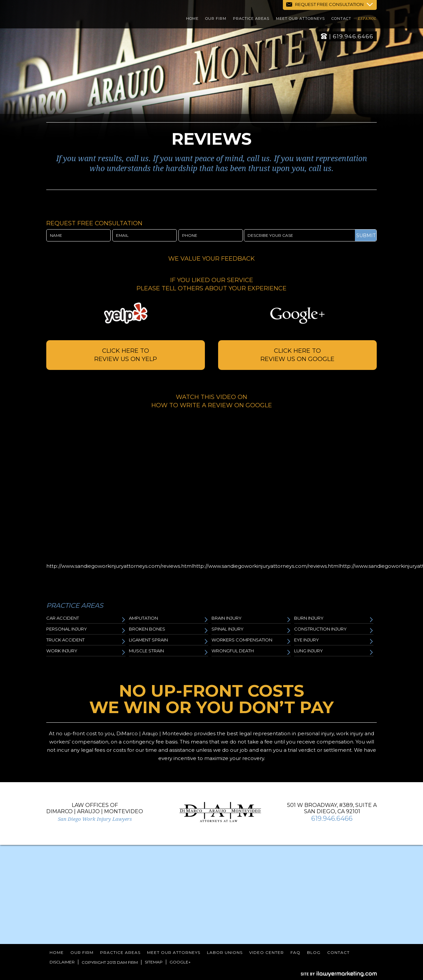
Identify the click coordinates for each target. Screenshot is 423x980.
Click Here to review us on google (297, 355)
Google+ (180, 962)
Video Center (267, 952)
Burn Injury (334, 619)
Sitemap (154, 962)
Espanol (367, 20)
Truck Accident (86, 641)
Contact (341, 19)
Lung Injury (334, 652)
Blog (314, 952)
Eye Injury (334, 641)
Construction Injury (334, 630)
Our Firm (216, 19)
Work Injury (86, 652)
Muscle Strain (169, 652)
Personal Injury (86, 630)
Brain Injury (251, 619)
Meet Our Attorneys (300, 19)
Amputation (169, 619)
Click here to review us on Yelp (126, 355)
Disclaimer (62, 962)
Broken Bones (169, 630)
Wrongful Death (251, 652)
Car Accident (86, 619)
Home (192, 19)
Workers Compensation (251, 641)
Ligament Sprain (169, 641)
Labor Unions (225, 952)
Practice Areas (251, 19)
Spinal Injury (251, 630)
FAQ (295, 952)
